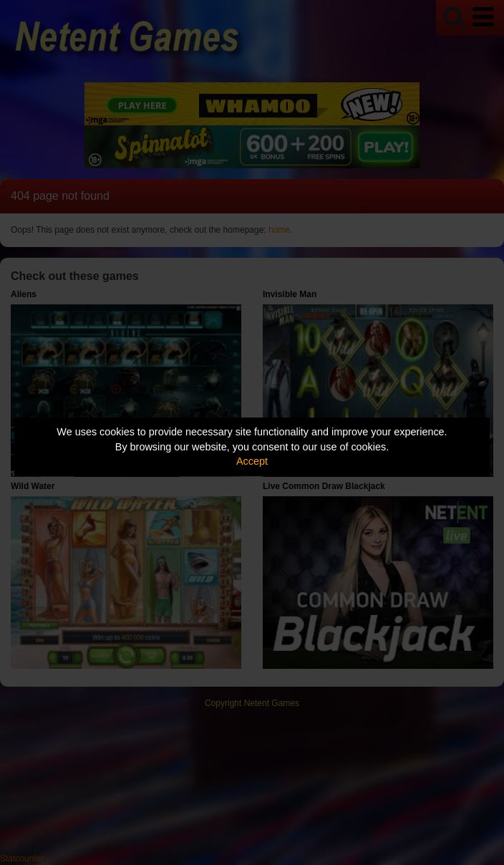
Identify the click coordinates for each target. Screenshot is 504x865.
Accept (252, 461)
